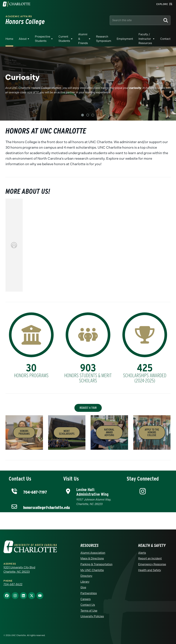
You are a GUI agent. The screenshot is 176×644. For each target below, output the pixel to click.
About (23, 39)
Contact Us (88, 605)
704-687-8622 (13, 584)
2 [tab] (88, 115)
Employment (125, 39)
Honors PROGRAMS (24, 432)
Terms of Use (89, 611)
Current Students (64, 39)
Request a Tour (88, 408)
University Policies (92, 616)
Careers (86, 599)
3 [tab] (93, 115)
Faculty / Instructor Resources (145, 39)
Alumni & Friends (83, 39)
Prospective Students (43, 39)
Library (85, 582)
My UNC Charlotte (92, 570)
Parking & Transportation (96, 564)
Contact (165, 39)
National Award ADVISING (109, 432)
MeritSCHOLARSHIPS (67, 432)
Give (83, 587)
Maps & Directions (92, 558)
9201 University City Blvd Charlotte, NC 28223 (19, 570)
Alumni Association (93, 553)
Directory (86, 576)
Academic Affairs (19, 16)
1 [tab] (82, 115)
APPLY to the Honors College (152, 432)
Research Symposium (104, 39)
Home (9, 39)
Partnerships (89, 593)
